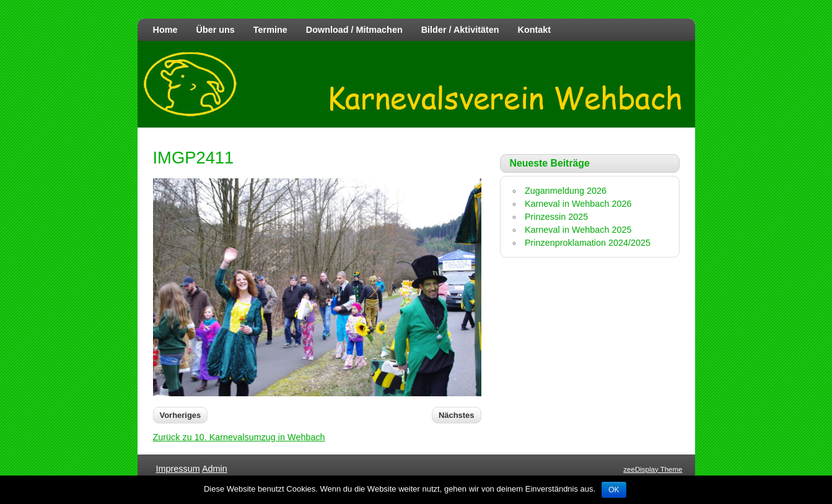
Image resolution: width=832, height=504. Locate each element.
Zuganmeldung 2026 (566, 191)
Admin (215, 469)
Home (165, 30)
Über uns (215, 30)
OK (614, 490)
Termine (270, 30)
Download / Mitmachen (354, 30)
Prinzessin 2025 (556, 217)
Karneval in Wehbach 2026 (578, 204)
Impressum (178, 469)
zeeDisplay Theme (653, 469)
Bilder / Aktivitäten (460, 30)
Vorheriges (181, 415)
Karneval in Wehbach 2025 (578, 230)
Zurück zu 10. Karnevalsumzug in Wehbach (239, 437)
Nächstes (457, 415)
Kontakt (535, 30)
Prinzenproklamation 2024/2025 (588, 243)
